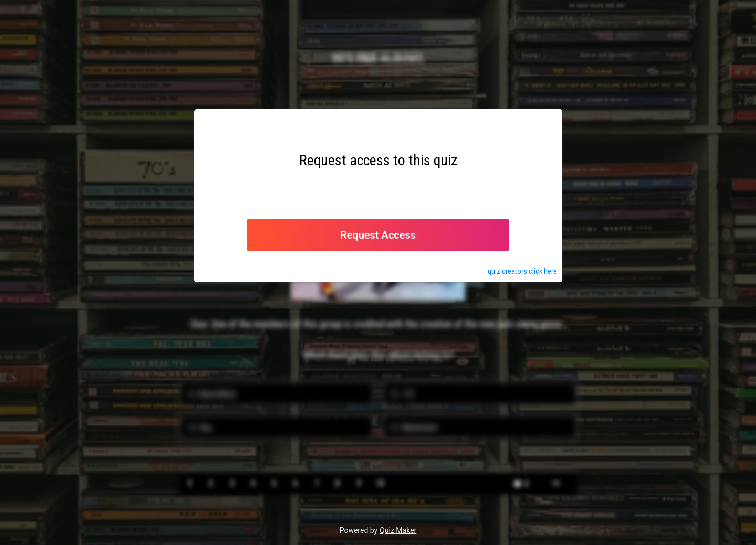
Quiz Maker (398, 530)
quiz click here (522, 271)
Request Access (378, 235)
